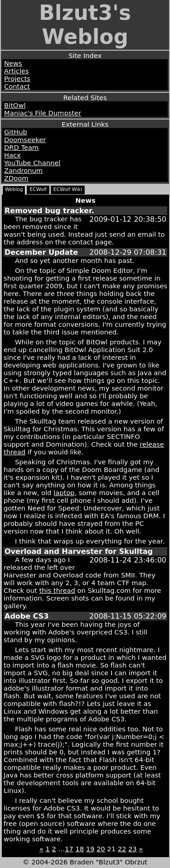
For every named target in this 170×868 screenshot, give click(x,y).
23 (133, 849)
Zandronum (23, 170)
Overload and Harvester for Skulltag (79, 551)
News (13, 63)
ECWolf (38, 189)
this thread (57, 590)
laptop (64, 493)
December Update (41, 252)
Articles (17, 71)
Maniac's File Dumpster (43, 113)
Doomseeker (25, 140)
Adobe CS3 (27, 616)
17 (69, 849)
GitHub (16, 132)
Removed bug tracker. (49, 211)
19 (90, 849)
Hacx (12, 155)
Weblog (14, 189)
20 (101, 849)
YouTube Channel (32, 163)
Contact (17, 86)
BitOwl (15, 105)
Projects (17, 79)
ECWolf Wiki (68, 189)
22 (122, 849)
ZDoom (16, 178)
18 (80, 849)
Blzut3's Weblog (85, 25)
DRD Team (21, 147)
